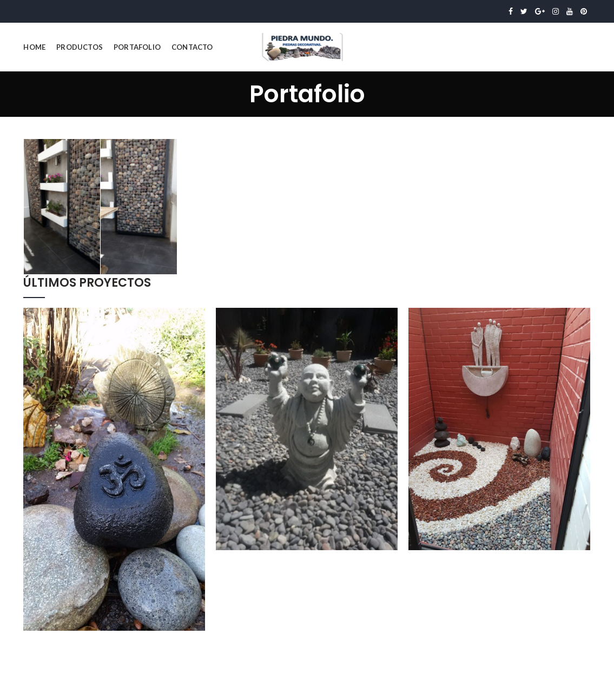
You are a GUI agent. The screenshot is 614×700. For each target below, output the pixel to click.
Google (540, 11)
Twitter (524, 11)
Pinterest (584, 11)
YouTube (570, 11)
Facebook (511, 11)
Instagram (556, 11)
